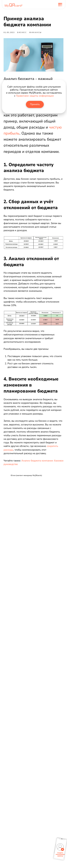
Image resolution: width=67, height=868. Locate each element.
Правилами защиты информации (35, 96)
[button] (60, 850)
